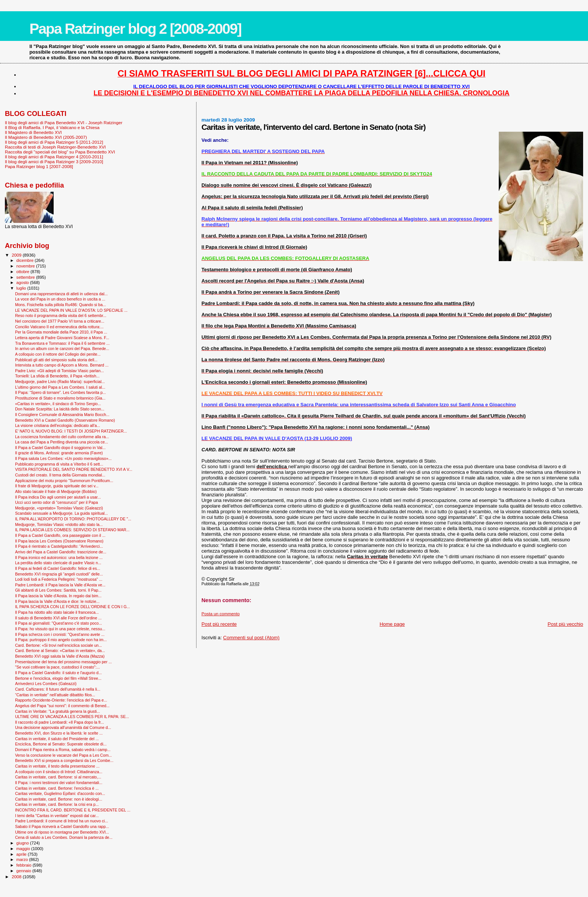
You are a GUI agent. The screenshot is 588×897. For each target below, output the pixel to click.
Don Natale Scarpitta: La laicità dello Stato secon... (60, 409)
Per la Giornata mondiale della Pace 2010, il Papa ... (61, 332)
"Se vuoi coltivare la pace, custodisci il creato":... (57, 667)
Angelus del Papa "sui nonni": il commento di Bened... (62, 706)
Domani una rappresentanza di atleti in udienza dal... (61, 294)
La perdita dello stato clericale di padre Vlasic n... (58, 563)
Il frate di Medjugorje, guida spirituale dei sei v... (57, 486)
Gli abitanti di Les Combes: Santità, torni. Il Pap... (58, 590)
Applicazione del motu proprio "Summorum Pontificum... (64, 481)
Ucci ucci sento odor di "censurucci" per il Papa (56, 502)
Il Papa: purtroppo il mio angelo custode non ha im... (61, 640)
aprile (22, 854)
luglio (22, 288)
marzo (23, 859)
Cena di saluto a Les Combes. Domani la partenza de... (64, 837)
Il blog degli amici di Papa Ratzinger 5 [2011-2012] (54, 142)
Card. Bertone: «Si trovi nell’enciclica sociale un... (58, 645)
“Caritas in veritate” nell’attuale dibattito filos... (55, 695)
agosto (23, 282)
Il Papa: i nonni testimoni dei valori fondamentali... (59, 783)
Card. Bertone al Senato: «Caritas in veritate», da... (60, 651)
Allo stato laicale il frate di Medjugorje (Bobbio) (56, 491)
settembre (26, 277)
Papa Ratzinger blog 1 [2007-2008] (39, 166)
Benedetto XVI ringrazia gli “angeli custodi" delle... (59, 574)
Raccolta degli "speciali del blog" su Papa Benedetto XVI (60, 152)
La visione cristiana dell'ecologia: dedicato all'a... (58, 425)
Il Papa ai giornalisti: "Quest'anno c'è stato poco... (58, 623)
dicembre (26, 260)
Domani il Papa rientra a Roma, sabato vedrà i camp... (63, 750)
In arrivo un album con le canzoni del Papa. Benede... (62, 349)
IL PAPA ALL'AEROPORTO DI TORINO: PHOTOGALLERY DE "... (73, 519)
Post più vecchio (565, 624)
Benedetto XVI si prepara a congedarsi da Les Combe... (64, 760)
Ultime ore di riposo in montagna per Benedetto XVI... (62, 832)
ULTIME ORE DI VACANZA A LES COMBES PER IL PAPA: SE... (72, 717)
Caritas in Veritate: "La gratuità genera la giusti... (58, 711)
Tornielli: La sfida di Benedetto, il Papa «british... (57, 376)
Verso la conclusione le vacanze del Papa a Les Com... (63, 755)
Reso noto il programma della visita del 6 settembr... (61, 316)
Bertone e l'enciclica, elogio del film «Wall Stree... (58, 678)
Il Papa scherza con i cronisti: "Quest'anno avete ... (60, 634)
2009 (17, 255)
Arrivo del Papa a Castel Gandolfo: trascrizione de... (61, 552)
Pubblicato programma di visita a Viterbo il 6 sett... (59, 464)
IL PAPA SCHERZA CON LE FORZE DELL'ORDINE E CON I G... (72, 607)
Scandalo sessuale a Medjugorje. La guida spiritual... (61, 513)
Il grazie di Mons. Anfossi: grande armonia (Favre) (59, 453)
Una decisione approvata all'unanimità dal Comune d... (63, 727)
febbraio (25, 865)
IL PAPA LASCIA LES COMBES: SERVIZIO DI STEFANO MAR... (72, 530)
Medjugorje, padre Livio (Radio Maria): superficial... (60, 382)
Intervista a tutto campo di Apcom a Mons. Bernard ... (62, 365)
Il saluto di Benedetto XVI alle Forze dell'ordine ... (58, 618)
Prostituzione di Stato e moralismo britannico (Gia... (60, 398)
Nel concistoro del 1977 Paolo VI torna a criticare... (60, 321)
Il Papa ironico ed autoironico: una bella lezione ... (59, 557)
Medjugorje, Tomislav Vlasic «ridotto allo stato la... (59, 524)
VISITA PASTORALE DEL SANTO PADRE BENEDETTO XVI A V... (74, 469)
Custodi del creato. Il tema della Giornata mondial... (60, 475)
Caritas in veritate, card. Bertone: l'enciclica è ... (57, 788)
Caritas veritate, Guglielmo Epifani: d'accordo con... (60, 793)
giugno (23, 843)
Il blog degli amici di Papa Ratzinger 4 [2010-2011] (54, 157)
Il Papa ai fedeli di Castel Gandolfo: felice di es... (58, 568)
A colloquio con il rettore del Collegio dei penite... (58, 354)
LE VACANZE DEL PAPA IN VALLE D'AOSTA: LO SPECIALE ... (71, 310)
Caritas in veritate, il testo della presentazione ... (57, 766)
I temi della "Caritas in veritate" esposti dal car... (57, 816)
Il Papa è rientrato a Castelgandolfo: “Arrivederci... (59, 546)
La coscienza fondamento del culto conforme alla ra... (62, 437)
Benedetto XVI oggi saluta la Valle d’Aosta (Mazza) (60, 656)
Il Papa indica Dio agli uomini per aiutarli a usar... (58, 497)
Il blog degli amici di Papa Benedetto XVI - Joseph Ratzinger (64, 122)
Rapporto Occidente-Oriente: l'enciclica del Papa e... (61, 700)
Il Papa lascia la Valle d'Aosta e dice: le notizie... (57, 601)
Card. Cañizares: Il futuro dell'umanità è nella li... (58, 689)
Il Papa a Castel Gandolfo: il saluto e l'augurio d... (58, 673)
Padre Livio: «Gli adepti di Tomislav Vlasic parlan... (59, 371)
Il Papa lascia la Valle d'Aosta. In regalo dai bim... (58, 596)
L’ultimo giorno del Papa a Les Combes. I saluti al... (60, 387)
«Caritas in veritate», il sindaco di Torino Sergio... (58, 404)
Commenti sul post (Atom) (251, 638)
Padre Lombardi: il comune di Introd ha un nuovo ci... (61, 821)
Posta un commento (220, 614)
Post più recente (219, 624)
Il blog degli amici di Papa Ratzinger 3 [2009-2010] (54, 162)
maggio (24, 849)
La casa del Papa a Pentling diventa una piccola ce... (61, 442)
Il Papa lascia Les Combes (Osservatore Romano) (59, 541)
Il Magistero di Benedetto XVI (33, 132)
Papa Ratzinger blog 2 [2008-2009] (135, 29)
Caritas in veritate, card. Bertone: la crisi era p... (57, 804)
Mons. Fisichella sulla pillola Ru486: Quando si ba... (60, 305)
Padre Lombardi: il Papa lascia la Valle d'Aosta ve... (60, 585)
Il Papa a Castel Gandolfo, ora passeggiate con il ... (60, 535)
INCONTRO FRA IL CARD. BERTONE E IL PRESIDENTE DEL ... (73, 810)
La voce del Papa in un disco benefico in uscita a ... (60, 299)
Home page (392, 624)
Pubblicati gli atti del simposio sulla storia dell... (56, 360)
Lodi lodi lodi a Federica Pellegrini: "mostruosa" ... (59, 579)
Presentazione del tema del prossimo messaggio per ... (63, 662)
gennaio (25, 871)
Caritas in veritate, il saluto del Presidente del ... (57, 739)
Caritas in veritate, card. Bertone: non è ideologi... (58, 799)
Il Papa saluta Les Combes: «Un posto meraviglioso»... (63, 458)
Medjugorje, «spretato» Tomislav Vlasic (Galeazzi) (59, 508)
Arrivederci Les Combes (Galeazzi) (46, 684)
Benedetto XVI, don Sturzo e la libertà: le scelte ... (59, 733)
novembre (26, 266)
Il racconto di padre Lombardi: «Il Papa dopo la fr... (59, 722)
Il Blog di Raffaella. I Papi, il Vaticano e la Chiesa (52, 127)
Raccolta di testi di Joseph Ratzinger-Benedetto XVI (55, 147)
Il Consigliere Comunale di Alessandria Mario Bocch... (62, 415)
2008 (17, 877)
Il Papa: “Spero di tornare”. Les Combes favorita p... (60, 392)
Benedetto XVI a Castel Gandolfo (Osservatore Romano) (65, 420)
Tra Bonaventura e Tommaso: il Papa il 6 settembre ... (62, 343)
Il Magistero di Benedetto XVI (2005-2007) (46, 137)
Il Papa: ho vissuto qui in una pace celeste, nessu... (60, 629)
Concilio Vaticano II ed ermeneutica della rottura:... (59, 327)
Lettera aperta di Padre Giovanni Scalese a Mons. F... (62, 338)
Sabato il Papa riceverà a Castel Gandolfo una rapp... (62, 826)
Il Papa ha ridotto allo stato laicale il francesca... (57, 612)
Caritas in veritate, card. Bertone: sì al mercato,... (58, 777)
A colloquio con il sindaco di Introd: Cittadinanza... (59, 772)
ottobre (24, 272)
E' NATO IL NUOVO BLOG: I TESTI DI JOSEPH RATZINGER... (71, 431)
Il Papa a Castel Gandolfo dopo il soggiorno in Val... (60, 448)
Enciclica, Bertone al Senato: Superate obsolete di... (61, 744)
